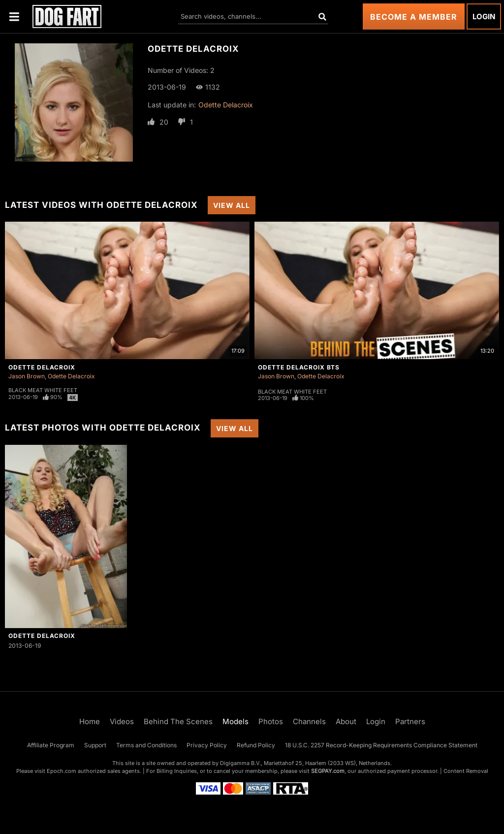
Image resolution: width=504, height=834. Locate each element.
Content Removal (466, 771)
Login (484, 17)
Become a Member (414, 17)
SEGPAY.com (328, 771)
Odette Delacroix (226, 105)
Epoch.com (62, 771)
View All (232, 205)
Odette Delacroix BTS (299, 367)
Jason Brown (27, 376)
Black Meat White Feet (43, 390)
